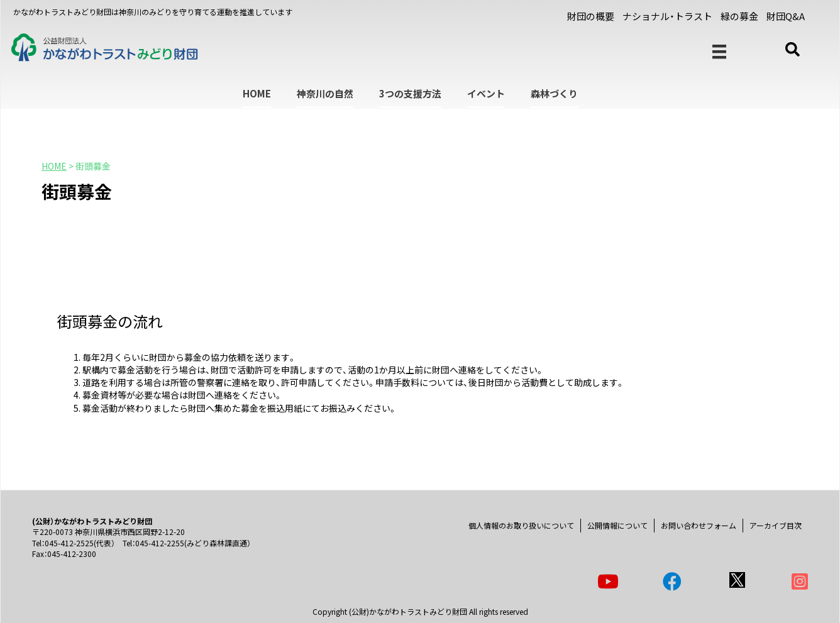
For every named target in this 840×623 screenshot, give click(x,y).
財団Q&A (786, 16)
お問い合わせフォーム (699, 525)
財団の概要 (591, 16)
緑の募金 (739, 16)
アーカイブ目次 (776, 525)
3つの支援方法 (410, 93)
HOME (257, 93)
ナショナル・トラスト (667, 16)
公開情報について (617, 525)
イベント (486, 93)
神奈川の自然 (325, 93)
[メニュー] (719, 52)
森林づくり (554, 93)
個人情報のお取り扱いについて (521, 525)
